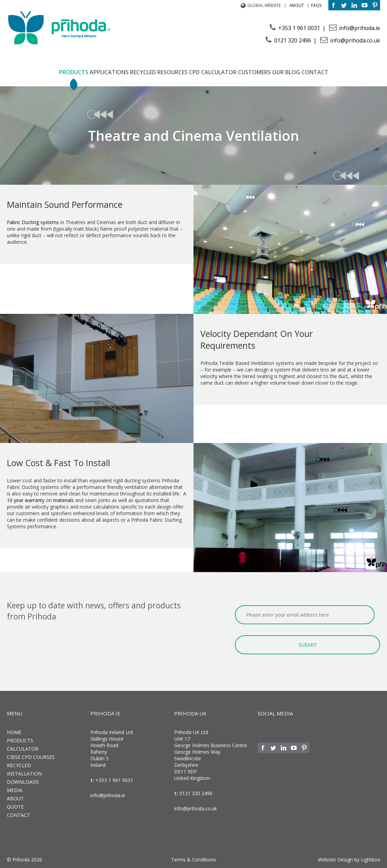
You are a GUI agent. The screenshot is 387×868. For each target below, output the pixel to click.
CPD (194, 72)
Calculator (219, 72)
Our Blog (286, 72)
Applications (109, 72)
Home (14, 732)
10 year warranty (26, 500)
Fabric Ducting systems (33, 222)
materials (63, 500)
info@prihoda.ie (359, 28)
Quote (15, 807)
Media (15, 790)
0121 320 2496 (293, 40)
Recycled (143, 72)
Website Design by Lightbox (349, 860)
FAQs (316, 5)
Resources (172, 72)
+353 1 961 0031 (299, 28)
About (297, 5)
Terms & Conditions (193, 860)
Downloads (23, 782)
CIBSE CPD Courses (31, 757)
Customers (254, 72)
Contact (315, 72)
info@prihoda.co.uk (354, 40)
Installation (24, 774)
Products (74, 72)
